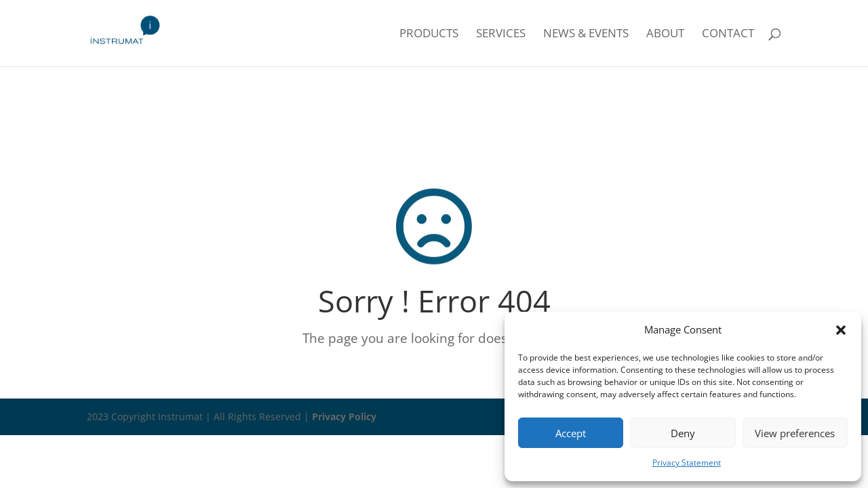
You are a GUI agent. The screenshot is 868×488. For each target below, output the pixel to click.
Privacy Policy (344, 416)
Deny (683, 433)
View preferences (795, 433)
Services (501, 35)
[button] (841, 330)
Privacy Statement (687, 463)
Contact (728, 35)
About (665, 35)
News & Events (586, 35)
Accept (571, 433)
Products (429, 35)
